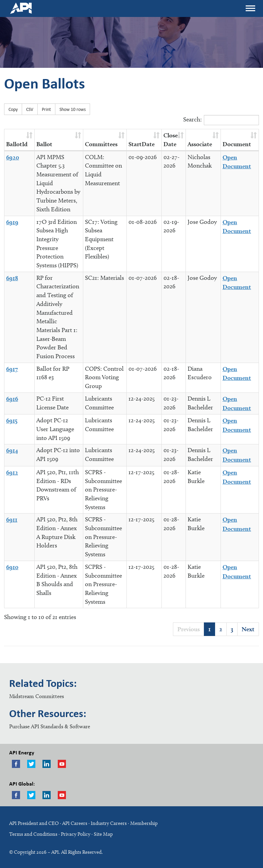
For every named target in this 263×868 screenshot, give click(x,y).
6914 (12, 450)
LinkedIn (47, 795)
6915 (12, 420)
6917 (12, 369)
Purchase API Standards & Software (50, 726)
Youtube (62, 764)
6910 (12, 567)
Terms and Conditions (33, 834)
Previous (189, 629)
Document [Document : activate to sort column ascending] (237, 144)
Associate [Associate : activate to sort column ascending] (200, 144)
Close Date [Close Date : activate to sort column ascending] (171, 140)
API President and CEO (34, 823)
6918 (12, 278)
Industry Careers (109, 823)
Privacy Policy (76, 834)
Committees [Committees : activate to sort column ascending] (101, 144)
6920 (13, 157)
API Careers (75, 823)
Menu (250, 6)
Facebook (16, 764)
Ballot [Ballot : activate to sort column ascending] (44, 144)
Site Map (103, 834)
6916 (12, 399)
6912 (12, 472)
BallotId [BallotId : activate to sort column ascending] (17, 144)
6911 (12, 519)
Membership (144, 823)
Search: (221, 120)
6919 (12, 222)
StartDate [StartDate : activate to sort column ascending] (142, 144)
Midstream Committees (37, 696)
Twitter (31, 764)
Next (248, 629)
